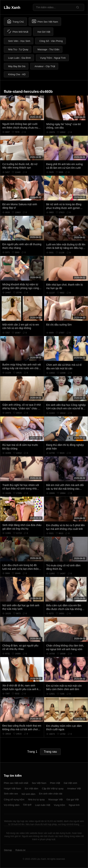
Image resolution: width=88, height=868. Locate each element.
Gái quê (27, 805)
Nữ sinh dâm (28, 794)
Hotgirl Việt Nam (12, 788)
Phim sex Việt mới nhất (16, 783)
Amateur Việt (74, 788)
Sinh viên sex (11, 794)
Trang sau (50, 752)
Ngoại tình (74, 805)
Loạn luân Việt (43, 805)
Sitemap (8, 850)
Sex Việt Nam (39, 783)
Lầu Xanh (12, 8)
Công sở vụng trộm (14, 800)
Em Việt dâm (31, 788)
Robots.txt (20, 850)
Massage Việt (56, 800)
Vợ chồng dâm (12, 805)
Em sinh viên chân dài (51, 794)
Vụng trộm (59, 805)
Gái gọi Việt (73, 800)
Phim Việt (55, 783)
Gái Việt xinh (70, 783)
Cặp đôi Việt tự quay (53, 788)
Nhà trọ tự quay (36, 800)
